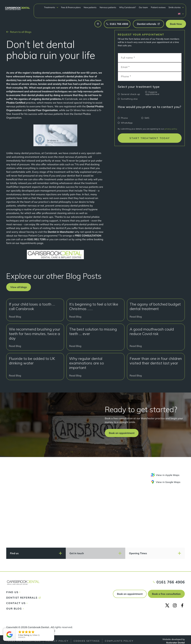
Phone (124, 118)
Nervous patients (108, 7)
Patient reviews (158, 7)
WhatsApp (127, 123)
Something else (129, 99)
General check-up (130, 94)
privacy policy (171, 129)
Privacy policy (57, 641)
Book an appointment (130, 594)
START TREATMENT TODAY (150, 138)
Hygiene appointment (152, 93)
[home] (17, 7)
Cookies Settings (87, 641)
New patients (90, 7)
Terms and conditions (23, 641)
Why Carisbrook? (128, 7)
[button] (51, 7)
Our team (143, 7)
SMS (147, 118)
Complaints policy (119, 641)
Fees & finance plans (71, 7)
